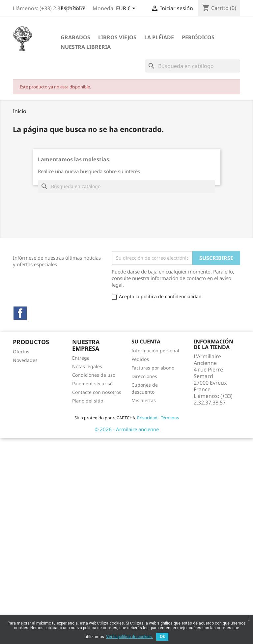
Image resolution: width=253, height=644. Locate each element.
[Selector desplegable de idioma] (74, 9)
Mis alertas (144, 400)
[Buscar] (193, 66)
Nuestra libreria (86, 47)
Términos (170, 418)
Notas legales (87, 366)
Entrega (81, 358)
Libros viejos (117, 37)
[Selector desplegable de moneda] (127, 9)
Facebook (20, 313)
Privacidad (147, 418)
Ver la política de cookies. (129, 637)
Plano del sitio (88, 401)
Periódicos (198, 37)
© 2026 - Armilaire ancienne (127, 429)
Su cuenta (146, 341)
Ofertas (21, 352)
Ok (162, 637)
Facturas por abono (153, 368)
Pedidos (140, 359)
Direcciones (144, 376)
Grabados (75, 37)
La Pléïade (159, 37)
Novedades (25, 360)
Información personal (155, 351)
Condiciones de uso (94, 375)
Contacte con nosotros (97, 392)
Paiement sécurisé (92, 384)
